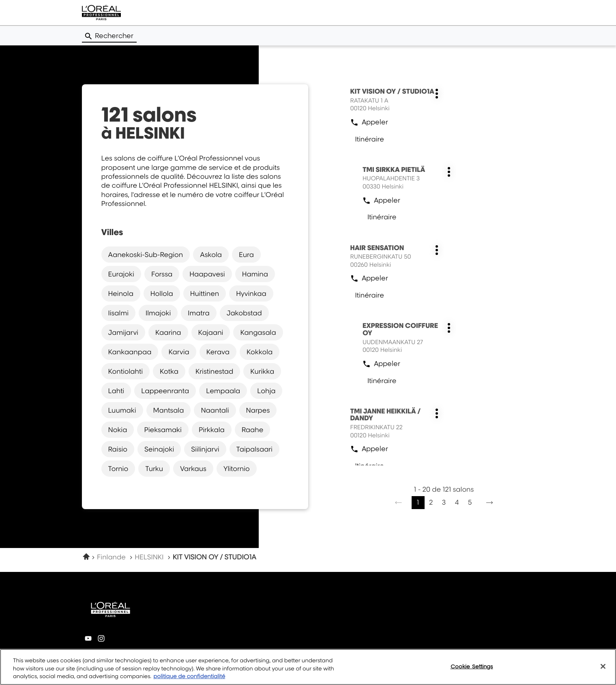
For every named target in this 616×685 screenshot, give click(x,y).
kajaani (211, 332)
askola (211, 254)
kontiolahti (126, 371)
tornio (118, 468)
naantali (215, 410)
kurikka (262, 371)
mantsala (169, 410)
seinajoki (159, 449)
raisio (118, 449)
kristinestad (214, 371)
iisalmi (118, 313)
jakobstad (244, 313)
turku (154, 468)
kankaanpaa (130, 351)
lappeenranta (165, 390)
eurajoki (121, 274)
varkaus (193, 468)
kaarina (168, 332)
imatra (199, 313)
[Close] (603, 670)
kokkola (260, 351)
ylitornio (237, 468)
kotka (169, 371)
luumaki (122, 410)
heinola (121, 293)
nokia (118, 429)
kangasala (258, 332)
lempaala (223, 390)
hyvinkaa (251, 293)
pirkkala (212, 429)
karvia (179, 351)
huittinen (205, 293)
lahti (116, 390)
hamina (255, 274)
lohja (266, 390)
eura (246, 254)
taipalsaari (254, 449)
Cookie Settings (472, 670)
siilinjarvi (205, 449)
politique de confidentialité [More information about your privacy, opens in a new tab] (189, 681)
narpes (258, 410)
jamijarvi (123, 332)
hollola (162, 293)
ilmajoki (158, 313)
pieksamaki (163, 429)
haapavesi (207, 274)
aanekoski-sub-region (146, 254)
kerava (218, 351)
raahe (253, 429)
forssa (162, 274)
